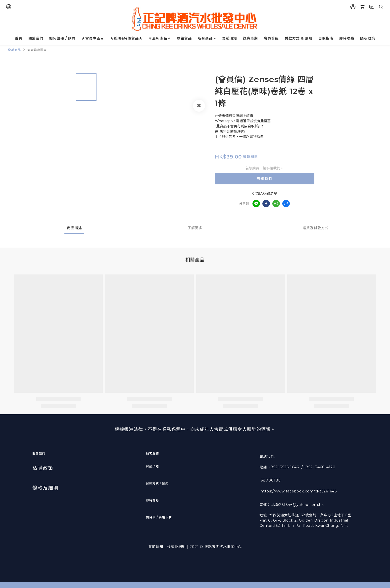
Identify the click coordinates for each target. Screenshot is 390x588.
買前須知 (230, 38)
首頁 (19, 38)
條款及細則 (45, 488)
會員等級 (271, 38)
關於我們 (36, 38)
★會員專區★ (93, 38)
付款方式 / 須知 (157, 483)
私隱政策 (43, 468)
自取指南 (326, 38)
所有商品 (207, 38)
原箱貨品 (184, 38)
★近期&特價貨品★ (126, 38)
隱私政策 (368, 38)
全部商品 (14, 50)
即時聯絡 (347, 38)
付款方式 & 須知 (299, 38)
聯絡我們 (265, 178)
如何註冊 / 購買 (62, 38)
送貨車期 (250, 38)
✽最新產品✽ (160, 38)
